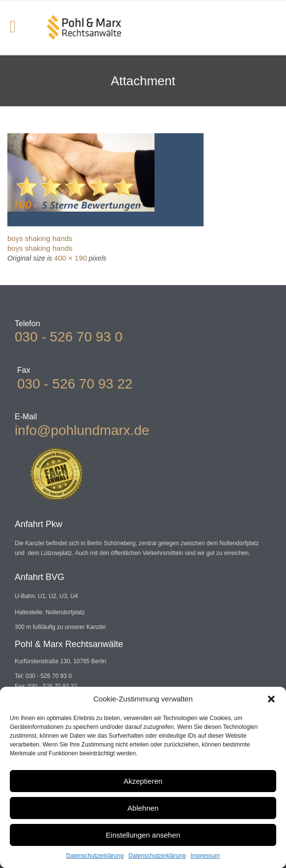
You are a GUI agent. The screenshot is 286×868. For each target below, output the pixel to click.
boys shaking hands (40, 238)
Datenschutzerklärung (95, 856)
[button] (271, 699)
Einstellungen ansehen (143, 835)
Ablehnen (143, 808)
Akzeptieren (143, 781)
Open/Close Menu (18, 28)
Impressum (205, 856)
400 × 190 (70, 258)
